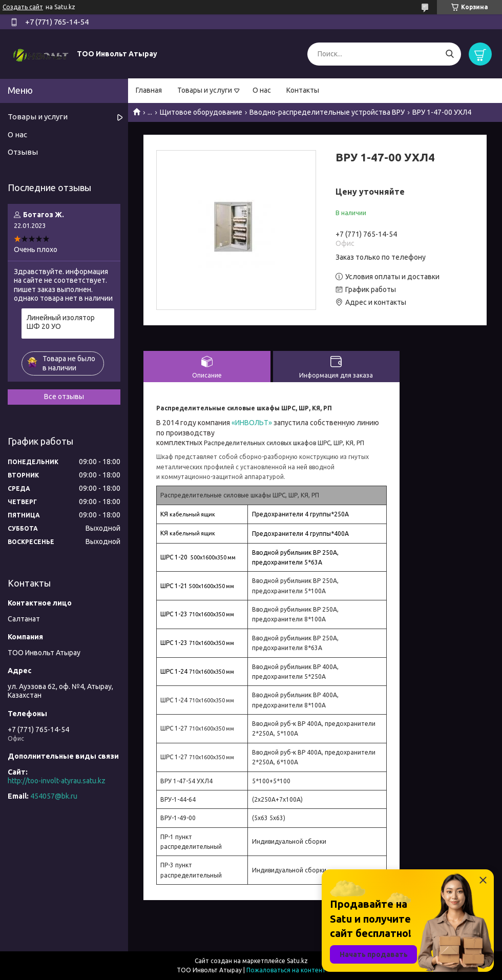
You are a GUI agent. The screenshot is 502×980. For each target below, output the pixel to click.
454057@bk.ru (54, 796)
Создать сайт (23, 7)
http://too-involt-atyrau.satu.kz (57, 781)
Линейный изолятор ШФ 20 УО (61, 322)
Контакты (303, 90)
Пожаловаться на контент (286, 970)
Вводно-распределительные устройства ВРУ (327, 112)
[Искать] (449, 54)
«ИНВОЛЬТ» (253, 423)
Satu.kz (297, 961)
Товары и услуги (205, 90)
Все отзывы (64, 397)
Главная (149, 90)
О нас (262, 90)
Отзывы (23, 152)
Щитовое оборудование (201, 112)
